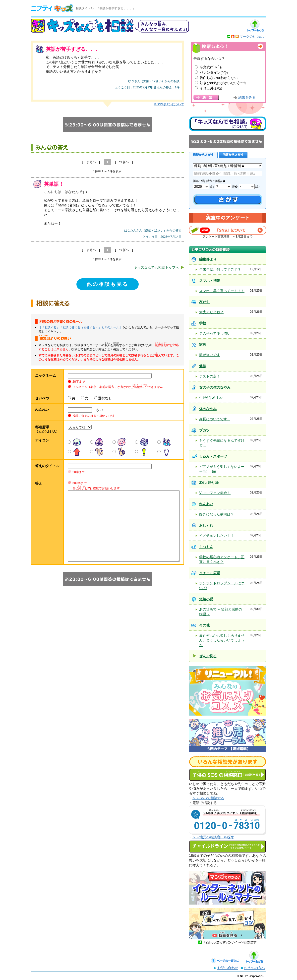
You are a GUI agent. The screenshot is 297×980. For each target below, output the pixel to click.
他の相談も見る (108, 284)
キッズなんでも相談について (228, 124)
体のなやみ (208, 409)
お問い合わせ (228, 968)
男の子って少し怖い (215, 333)
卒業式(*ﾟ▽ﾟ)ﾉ (211, 67)
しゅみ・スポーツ (213, 456)
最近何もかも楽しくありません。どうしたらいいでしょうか (222, 640)
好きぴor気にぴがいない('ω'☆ (223, 83)
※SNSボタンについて (169, 104)
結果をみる (247, 97)
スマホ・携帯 (210, 281)
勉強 (203, 366)
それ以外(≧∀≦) (211, 88)
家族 (203, 345)
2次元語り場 (209, 483)
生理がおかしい (211, 398)
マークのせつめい (253, 36)
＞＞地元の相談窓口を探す (213, 837)
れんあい (206, 504)
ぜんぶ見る (208, 656)
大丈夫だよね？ (211, 312)
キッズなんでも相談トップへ (156, 267)
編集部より (208, 259)
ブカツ (204, 430)
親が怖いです (210, 355)
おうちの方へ (254, 968)
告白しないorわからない (219, 78)
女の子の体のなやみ (215, 387)
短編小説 (206, 599)
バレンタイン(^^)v (214, 72)
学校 (203, 323)
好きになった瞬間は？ (217, 514)
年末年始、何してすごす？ (220, 269)
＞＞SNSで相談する (208, 798)
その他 (204, 625)
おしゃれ (206, 525)
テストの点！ (210, 376)
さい (98, 410)
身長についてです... (215, 419)
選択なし (105, 398)
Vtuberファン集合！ (215, 493)
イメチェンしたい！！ (217, 536)
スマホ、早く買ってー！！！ (222, 291)
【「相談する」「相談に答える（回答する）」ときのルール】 (80, 327)
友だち (204, 302)
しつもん (206, 547)
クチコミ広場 (210, 573)
